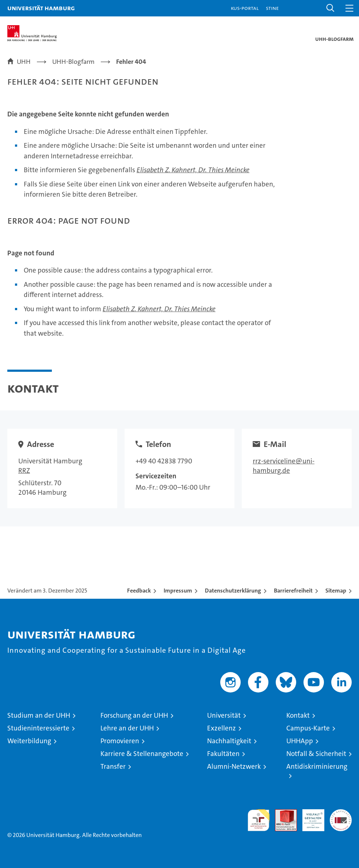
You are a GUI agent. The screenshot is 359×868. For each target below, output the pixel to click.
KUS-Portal (245, 8)
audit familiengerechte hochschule (259, 820)
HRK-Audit (309, 817)
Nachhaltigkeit (229, 741)
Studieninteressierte (38, 728)
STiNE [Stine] (272, 8)
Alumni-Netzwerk (234, 766)
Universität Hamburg (41, 8)
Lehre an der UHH (127, 728)
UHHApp (300, 741)
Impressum (178, 591)
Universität (224, 715)
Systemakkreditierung (341, 813)
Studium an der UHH (39, 715)
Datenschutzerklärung (233, 591)
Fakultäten (223, 754)
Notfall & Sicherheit (316, 754)
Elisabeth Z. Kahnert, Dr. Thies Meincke (193, 170)
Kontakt (298, 715)
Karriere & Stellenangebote (142, 754)
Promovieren (120, 741)
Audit (282, 813)
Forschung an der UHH (134, 715)
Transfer (113, 766)
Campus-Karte (308, 728)
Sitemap (336, 591)
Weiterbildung (29, 741)
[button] (331, 8)
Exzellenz (221, 728)
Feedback (139, 591)
